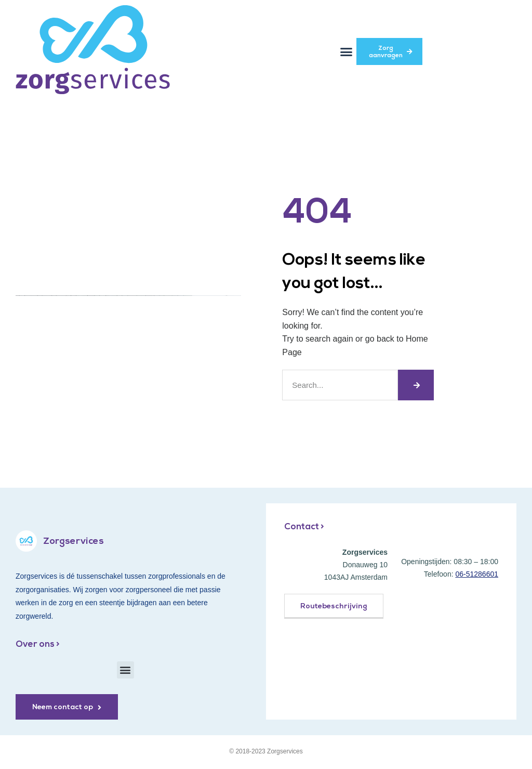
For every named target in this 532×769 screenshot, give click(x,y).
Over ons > (38, 644)
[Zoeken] (416, 385)
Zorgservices (74, 542)
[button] (347, 51)
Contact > (304, 527)
